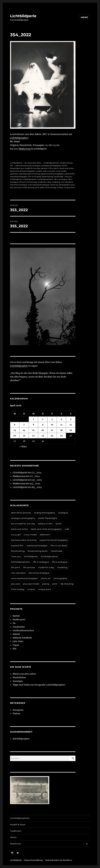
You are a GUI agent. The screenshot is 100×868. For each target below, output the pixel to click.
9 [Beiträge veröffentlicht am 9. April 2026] (43, 425)
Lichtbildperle (23, 16)
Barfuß (16, 616)
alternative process (23, 166)
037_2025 (37, 480)
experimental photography (52, 174)
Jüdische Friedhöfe (22, 638)
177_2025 (36, 473)
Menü (84, 17)
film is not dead (35, 176)
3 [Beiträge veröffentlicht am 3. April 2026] (52, 419)
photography (65, 185)
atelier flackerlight (48, 518)
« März (23, 447)
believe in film (47, 168)
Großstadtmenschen (23, 630)
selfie (42, 187)
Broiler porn (19, 619)
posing (31, 187)
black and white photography (23, 171)
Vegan (16, 645)
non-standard (67, 182)
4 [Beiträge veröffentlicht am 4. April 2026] (61, 419)
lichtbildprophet (30, 179)
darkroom (14, 174)
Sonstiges (18, 681)
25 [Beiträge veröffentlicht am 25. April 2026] (61, 436)
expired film (70, 174)
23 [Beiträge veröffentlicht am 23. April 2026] (43, 436)
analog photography (45, 513)
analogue (36, 166)
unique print (69, 187)
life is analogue (60, 562)
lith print (23, 182)
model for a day (44, 182)
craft (45, 171)
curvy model (61, 171)
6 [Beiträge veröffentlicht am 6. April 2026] (15, 425)
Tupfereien (16, 831)
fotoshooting (47, 176)
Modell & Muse (66, 163)
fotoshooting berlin (38, 551)
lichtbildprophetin (45, 179)
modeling (56, 182)
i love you (68, 176)
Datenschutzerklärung (33, 860)
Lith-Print (18, 641)
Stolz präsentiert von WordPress (59, 860)
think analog (51, 187)
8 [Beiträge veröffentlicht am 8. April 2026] (33, 425)
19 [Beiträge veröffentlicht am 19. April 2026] (71, 430)
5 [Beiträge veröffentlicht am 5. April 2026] (71, 419)
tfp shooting (67, 584)
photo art (54, 185)
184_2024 (37, 487)
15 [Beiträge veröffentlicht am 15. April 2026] (33, 430)
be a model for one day (30, 168)
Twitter (17, 714)
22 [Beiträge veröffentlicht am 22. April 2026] (33, 436)
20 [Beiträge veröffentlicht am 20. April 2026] (15, 436)
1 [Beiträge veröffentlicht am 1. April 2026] (33, 419)
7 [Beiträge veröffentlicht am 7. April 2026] (24, 425)
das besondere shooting (30, 174)
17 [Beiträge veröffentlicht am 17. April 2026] (52, 430)
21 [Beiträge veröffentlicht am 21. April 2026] (24, 436)
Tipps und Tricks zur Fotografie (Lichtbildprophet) (39, 685)
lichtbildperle (16, 179)
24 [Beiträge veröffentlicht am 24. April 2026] (52, 436)
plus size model (21, 187)
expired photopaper (19, 176)
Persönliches (19, 677)
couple (39, 171)
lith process (32, 182)
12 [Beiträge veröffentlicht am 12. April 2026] (71, 425)
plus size (16, 584)
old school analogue (19, 185)
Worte (13, 837)
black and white (67, 168)
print (37, 187)
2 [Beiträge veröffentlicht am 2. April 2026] (43, 419)
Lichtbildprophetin (51, 163)
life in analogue (61, 179)
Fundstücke (19, 627)
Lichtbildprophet (19, 138)
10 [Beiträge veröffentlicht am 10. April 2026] (52, 425)
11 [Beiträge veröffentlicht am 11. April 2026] (61, 425)
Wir (12, 166)
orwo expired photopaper (39, 185)
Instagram (18, 710)
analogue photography (51, 166)
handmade (58, 176)
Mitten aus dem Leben (24, 674)
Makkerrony (25, 149)
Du (14, 623)
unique (60, 187)
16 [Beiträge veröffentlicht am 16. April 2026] (43, 430)
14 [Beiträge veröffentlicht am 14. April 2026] (24, 430)
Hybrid (16, 634)
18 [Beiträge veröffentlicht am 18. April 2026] (61, 430)
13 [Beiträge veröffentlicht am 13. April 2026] (15, 430)
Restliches (15, 844)
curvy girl (51, 171)
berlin (56, 168)
